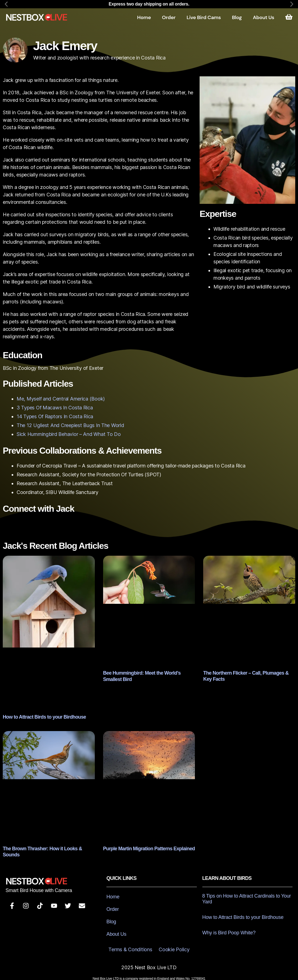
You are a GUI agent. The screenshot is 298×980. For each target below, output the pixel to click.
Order (169, 17)
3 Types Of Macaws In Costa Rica (55, 408)
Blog (237, 17)
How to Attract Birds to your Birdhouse (40, 717)
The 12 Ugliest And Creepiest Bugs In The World (70, 425)
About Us (264, 17)
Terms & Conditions (130, 942)
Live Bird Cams (204, 17)
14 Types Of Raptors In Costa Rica (55, 416)
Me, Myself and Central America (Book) (61, 399)
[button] (6, 4)
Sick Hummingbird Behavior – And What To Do (69, 434)
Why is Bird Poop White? (229, 926)
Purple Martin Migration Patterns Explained (144, 848)
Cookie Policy (174, 942)
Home (144, 17)
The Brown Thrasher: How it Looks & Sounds (47, 847)
